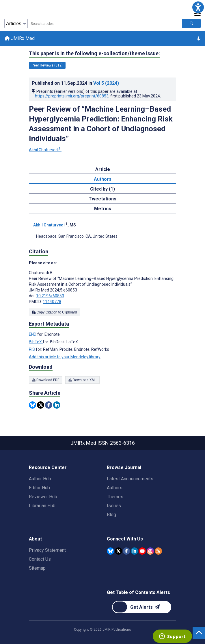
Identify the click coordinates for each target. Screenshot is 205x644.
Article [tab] (103, 169)
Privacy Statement (47, 550)
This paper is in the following (94, 53)
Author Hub (40, 479)
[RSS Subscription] (158, 551)
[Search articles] (191, 23)
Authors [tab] (103, 179)
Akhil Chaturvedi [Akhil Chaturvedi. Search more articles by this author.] (45, 150)
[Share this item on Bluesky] (32, 405)
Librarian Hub (42, 506)
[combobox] (105, 23)
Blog (111, 515)
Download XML (82, 380)
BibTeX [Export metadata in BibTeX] (36, 342)
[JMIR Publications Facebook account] (126, 551)
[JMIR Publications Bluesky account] (110, 551)
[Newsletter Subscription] (142, 607)
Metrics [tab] (103, 209)
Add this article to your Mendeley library (65, 357)
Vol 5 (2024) (106, 83)
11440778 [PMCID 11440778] (52, 302)
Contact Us (40, 559)
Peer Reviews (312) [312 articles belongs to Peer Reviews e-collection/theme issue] (47, 65)
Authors (115, 488)
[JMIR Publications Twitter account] (119, 551)
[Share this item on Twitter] (41, 405)
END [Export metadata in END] (33, 334)
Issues (114, 506)
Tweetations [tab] (102, 199)
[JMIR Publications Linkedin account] (134, 551)
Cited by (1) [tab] (102, 189)
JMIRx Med (20, 38)
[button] (198, 7)
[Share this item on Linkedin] (57, 405)
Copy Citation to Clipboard (54, 312)
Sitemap (37, 568)
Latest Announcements (130, 479)
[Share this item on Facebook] (49, 405)
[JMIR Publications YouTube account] (142, 551)
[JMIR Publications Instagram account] (150, 551)
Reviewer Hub (43, 497)
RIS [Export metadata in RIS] (32, 349)
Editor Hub (39, 488)
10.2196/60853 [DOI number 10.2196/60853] (50, 296)
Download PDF (46, 380)
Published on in (75, 83)
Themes (115, 497)
